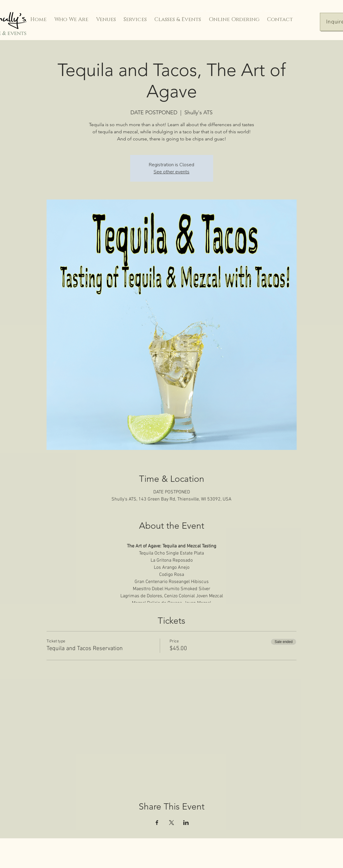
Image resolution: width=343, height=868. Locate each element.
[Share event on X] (171, 823)
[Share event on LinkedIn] (186, 823)
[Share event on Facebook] (157, 823)
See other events (171, 172)
